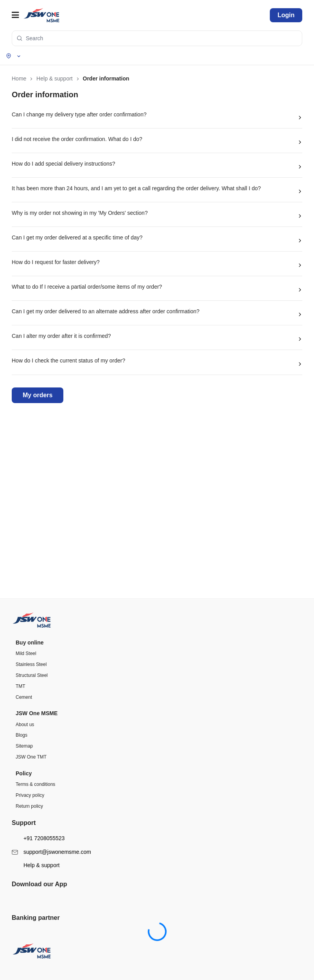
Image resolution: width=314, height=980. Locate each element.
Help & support (36, 767)
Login (286, 15)
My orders (38, 395)
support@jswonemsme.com (51, 754)
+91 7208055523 (38, 740)
